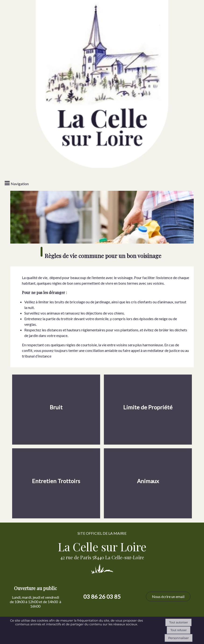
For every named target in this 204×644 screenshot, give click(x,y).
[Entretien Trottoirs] (56, 483)
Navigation (20, 184)
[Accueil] (102, 29)
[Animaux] (148, 483)
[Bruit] (56, 410)
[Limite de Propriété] (148, 410)
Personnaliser (179, 638)
